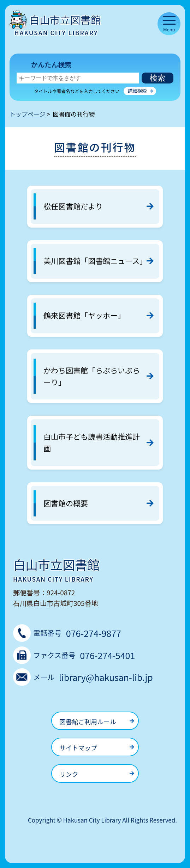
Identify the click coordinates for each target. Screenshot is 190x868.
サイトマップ (78, 748)
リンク (69, 774)
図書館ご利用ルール (88, 721)
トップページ (28, 114)
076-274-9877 (94, 633)
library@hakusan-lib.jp (106, 677)
